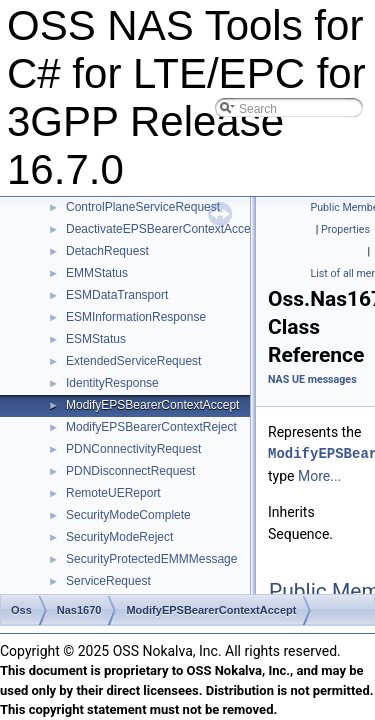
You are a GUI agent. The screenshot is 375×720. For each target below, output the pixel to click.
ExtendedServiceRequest (133, 361)
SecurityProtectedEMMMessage (151, 559)
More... (319, 476)
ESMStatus (96, 339)
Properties (345, 229)
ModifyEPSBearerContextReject (151, 427)
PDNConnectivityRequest (133, 449)
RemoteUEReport (113, 493)
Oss (21, 610)
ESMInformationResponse (136, 317)
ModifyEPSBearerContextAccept (152, 405)
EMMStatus (97, 273)
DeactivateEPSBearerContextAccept (163, 229)
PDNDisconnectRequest (130, 471)
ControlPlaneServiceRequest (143, 207)
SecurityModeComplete (128, 515)
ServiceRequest (108, 581)
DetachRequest (107, 251)
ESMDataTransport (117, 295)
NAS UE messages (312, 379)
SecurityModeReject (119, 537)
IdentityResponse (112, 383)
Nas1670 (79, 610)
